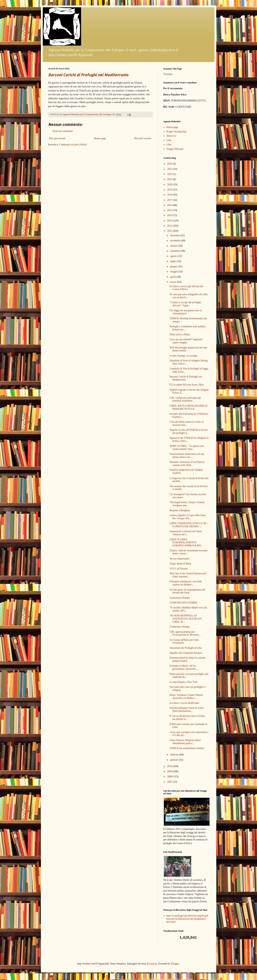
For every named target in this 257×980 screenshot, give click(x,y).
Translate (168, 74)
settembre (176, 251)
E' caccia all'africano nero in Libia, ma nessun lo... (187, 717)
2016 (170, 205)
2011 (170, 231)
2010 (170, 766)
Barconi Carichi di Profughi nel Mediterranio (88, 75)
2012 (170, 226)
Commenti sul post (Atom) (73, 145)
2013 (170, 221)
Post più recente (57, 138)
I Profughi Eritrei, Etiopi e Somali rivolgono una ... (187, 504)
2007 (170, 782)
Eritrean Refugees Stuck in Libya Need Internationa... (187, 709)
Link (169, 140)
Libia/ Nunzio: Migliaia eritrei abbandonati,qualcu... (185, 742)
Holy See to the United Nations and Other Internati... (188, 575)
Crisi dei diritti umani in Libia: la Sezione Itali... (186, 423)
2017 (170, 200)
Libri (169, 145)
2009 (170, 771)
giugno (174, 266)
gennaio (175, 760)
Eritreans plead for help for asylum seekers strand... (187, 659)
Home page (100, 138)
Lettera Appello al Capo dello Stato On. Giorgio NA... (188, 517)
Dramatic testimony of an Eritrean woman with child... (187, 464)
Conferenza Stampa (180, 598)
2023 (170, 169)
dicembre (175, 235)
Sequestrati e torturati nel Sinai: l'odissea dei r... (186, 533)
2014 (170, 215)
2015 (170, 210)
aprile (173, 277)
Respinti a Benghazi (180, 510)
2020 (170, 185)
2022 (170, 174)
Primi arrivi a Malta (180, 334)
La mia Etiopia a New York (183, 682)
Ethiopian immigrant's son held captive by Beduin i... (185, 583)
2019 (170, 190)
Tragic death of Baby (180, 564)
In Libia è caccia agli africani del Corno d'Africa (186, 288)
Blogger (175, 964)
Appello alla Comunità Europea (186, 653)
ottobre (174, 246)
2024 (170, 164)
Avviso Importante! (179, 559)
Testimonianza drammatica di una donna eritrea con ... (187, 456)
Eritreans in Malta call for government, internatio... (183, 667)
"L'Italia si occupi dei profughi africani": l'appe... (185, 304)
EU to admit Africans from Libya (186, 385)
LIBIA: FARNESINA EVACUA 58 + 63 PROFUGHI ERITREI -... (189, 525)
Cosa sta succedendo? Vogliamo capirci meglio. (186, 341)
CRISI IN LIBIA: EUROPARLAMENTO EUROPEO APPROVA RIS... (186, 543)
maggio (174, 272)
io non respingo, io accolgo (183, 356)
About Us (171, 136)
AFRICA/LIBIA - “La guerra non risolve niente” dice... (187, 447)
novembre (176, 241)
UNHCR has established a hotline (187, 748)
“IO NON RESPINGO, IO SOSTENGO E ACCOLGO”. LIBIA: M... (186, 619)
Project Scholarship (176, 132)
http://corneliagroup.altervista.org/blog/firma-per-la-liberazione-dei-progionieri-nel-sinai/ (187, 919)
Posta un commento (63, 131)
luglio (174, 261)
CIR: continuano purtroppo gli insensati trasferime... (185, 399)
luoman (153, 964)
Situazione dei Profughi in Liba (186, 648)
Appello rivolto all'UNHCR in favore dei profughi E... (189, 431)
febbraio (175, 755)
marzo (174, 282)
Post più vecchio (143, 138)
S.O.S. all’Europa (179, 569)
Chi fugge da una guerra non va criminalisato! (186, 312)
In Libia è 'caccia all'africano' (184, 703)
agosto (174, 256)
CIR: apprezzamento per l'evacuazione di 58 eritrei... (185, 633)
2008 (170, 777)
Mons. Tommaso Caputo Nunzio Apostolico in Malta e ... (186, 697)
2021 (170, 179)
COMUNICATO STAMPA (183, 603)
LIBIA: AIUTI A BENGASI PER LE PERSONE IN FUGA (189, 407)
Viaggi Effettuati (175, 149)
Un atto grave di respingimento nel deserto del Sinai (187, 591)
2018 (170, 195)
